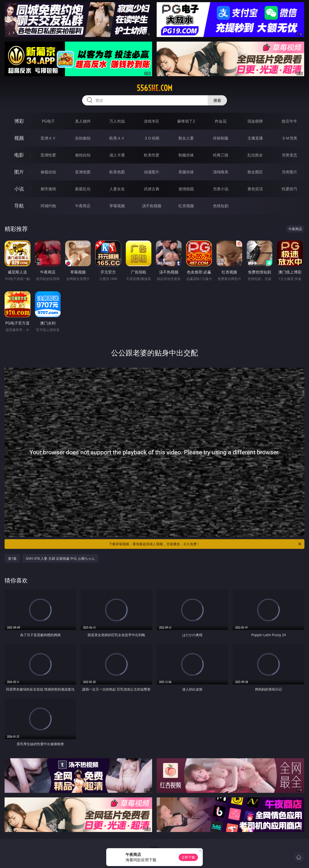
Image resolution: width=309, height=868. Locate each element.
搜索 (217, 100)
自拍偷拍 (83, 138)
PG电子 (48, 121)
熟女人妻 (186, 138)
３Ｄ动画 (152, 138)
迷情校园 (186, 189)
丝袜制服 (221, 138)
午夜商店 (83, 206)
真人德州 (83, 121)
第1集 (12, 558)
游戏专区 (152, 121)
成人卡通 (117, 155)
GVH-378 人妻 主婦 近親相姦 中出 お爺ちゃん (60, 558)
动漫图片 (152, 172)
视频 (19, 138)
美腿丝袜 (186, 172)
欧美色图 (117, 172)
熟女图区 (255, 172)
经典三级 (221, 155)
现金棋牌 (255, 121)
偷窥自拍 (48, 172)
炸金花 (221, 121)
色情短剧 (221, 206)
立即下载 (188, 857)
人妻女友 (117, 189)
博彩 (19, 121)
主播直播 (255, 138)
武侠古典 (152, 189)
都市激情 (48, 189)
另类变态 (289, 155)
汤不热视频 (152, 206)
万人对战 (117, 121)
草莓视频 (117, 206)
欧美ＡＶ (117, 138)
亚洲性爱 (48, 155)
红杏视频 (186, 206)
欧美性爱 (152, 155)
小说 (19, 189)
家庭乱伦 (83, 189)
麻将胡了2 (186, 121)
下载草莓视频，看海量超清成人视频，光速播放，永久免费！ (205, 544)
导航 (19, 206)
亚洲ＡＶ (48, 138)
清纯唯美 (221, 172)
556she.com (154, 88)
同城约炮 (48, 206)
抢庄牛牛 (289, 121)
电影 (19, 155)
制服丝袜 (186, 155)
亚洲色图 (83, 172)
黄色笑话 (255, 189)
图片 (19, 172)
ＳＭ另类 (289, 138)
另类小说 (221, 189)
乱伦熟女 (255, 155)
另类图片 (289, 172)
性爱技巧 (289, 189)
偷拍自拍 (83, 155)
